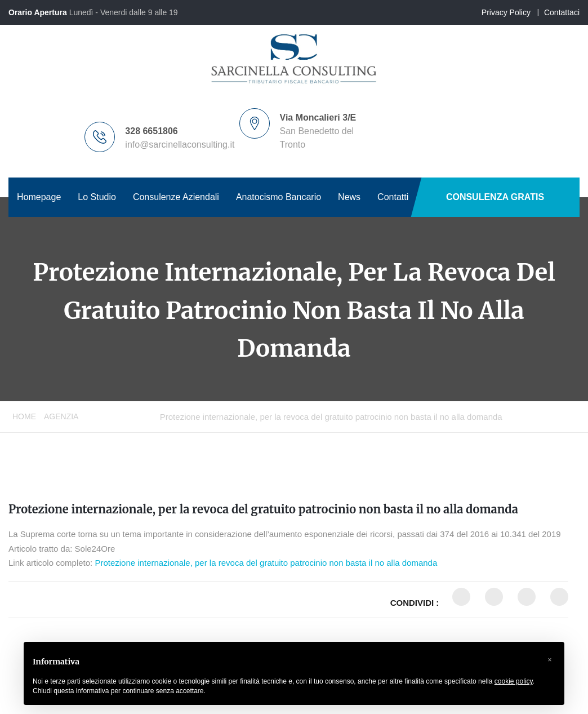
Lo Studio (97, 197)
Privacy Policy (506, 12)
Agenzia (61, 416)
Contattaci (562, 12)
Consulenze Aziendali (176, 197)
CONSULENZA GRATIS (495, 197)
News (349, 197)
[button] (550, 660)
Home (24, 416)
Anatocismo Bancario (279, 197)
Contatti (393, 197)
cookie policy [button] (514, 681)
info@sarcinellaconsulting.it (180, 145)
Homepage (39, 197)
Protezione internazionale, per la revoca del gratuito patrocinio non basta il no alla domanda (263, 509)
